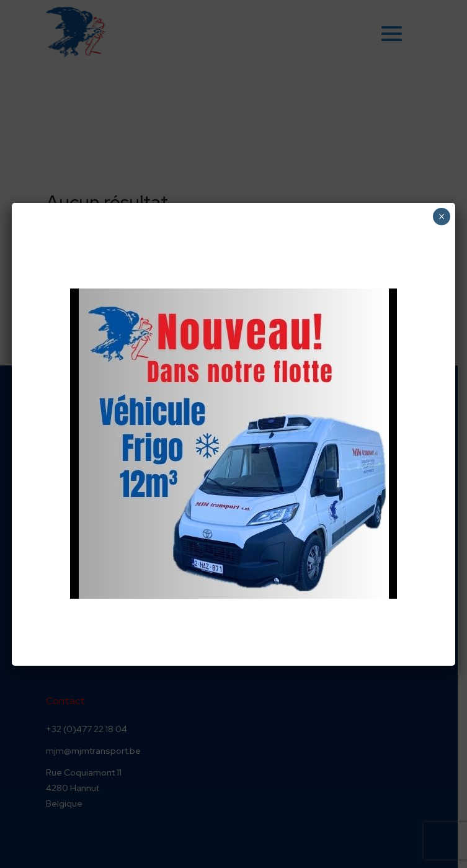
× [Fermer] (442, 217)
